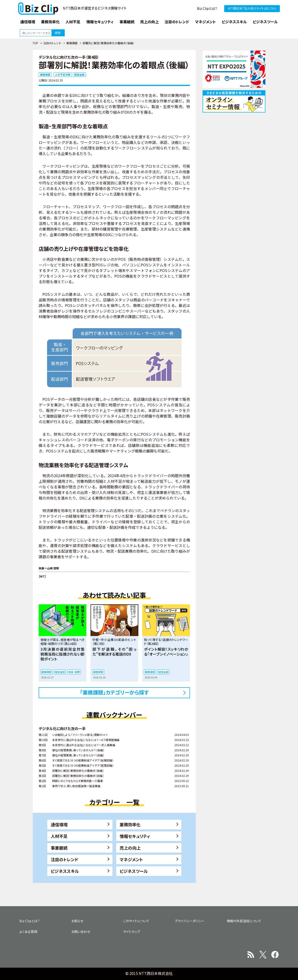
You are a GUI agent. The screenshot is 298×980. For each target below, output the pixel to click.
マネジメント (131, 859)
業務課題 (72, 43)
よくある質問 (28, 932)
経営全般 (79, 75)
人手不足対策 (63, 75)
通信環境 (59, 824)
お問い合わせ (81, 932)
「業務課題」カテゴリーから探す (114, 692)
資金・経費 (74, 672)
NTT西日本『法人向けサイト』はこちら (252, 8)
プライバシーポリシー (190, 921)
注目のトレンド (52, 43)
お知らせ (77, 921)
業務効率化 (130, 824)
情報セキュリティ (135, 836)
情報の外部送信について (244, 921)
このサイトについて (136, 921)
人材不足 (59, 836)
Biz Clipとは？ (207, 8)
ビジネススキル (65, 871)
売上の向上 (130, 848)
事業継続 (59, 848)
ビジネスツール (134, 871)
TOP (35, 43)
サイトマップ (132, 932)
